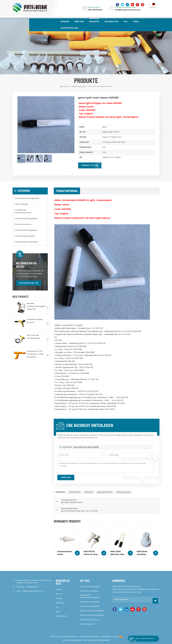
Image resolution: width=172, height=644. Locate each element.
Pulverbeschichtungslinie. (25, 236)
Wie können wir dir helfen (26, 265)
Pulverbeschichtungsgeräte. (26, 219)
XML (85, 640)
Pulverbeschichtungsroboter (27, 242)
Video (136, 22)
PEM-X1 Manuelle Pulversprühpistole (33, 337)
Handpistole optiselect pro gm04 (35, 321)
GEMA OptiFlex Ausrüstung (89, 620)
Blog (65, 640)
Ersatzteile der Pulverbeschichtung (23, 211)
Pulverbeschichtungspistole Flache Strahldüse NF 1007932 (65, 553)
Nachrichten (111, 22)
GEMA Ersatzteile (22, 204)
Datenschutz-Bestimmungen (99, 640)
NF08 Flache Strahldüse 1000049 (142, 553)
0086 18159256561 (95, 10)
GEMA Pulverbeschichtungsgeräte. (92, 615)
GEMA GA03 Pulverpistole (89, 591)
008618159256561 (32, 587)
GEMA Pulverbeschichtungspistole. (92, 611)
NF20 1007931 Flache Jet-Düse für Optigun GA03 (91, 553)
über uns (79, 22)
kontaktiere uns (69, 28)
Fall (126, 22)
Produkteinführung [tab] (67, 191)
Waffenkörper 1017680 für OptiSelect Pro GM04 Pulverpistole (35, 354)
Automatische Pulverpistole (90, 602)
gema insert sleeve (124, 492)
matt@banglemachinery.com (128, 10)
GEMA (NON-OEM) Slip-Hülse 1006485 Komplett (117, 553)
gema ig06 (89, 492)
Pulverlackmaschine (23, 224)
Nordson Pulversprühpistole (90, 587)
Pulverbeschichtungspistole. (26, 230)
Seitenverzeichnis (75, 640)
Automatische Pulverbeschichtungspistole (90, 596)
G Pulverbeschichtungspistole (27, 198)
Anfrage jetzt (88, 165)
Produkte (94, 22)
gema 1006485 (75, 492)
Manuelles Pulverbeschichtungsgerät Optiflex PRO (36, 306)
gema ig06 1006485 (105, 492)
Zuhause (65, 22)
